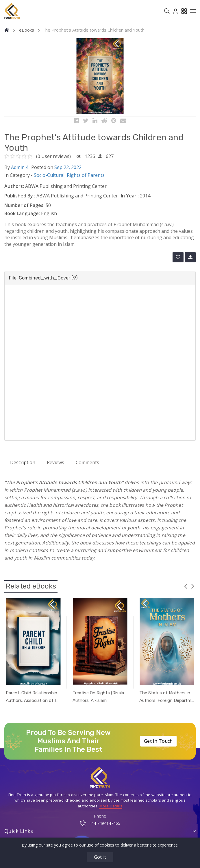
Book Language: (22, 216)
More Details (111, 808)
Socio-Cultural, (50, 177)
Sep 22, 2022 (68, 169)
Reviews (55, 465)
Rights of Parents (86, 177)
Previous (186, 588)
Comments (87, 465)
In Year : (130, 198)
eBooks (27, 32)
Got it (100, 857)
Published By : (20, 198)
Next (193, 588)
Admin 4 (20, 169)
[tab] (100, 280)
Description (23, 465)
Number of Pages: (24, 208)
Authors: (14, 188)
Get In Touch (158, 743)
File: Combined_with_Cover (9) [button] (43, 280)
